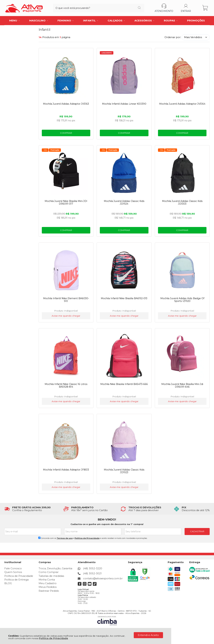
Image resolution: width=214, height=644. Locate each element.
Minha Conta (47, 580)
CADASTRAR (197, 531)
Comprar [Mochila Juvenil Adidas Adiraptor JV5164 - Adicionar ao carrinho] (182, 133)
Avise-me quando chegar (66, 316)
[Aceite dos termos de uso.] (39, 538)
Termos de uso (65, 538)
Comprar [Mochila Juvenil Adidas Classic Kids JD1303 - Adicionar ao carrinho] (182, 230)
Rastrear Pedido (49, 591)
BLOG (8, 583)
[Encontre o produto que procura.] (128, 8)
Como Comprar (49, 572)
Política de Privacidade (53, 638)
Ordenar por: (173, 37)
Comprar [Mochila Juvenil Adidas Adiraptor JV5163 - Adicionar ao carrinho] (66, 133)
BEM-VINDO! (107, 519)
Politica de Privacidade (87, 538)
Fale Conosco (13, 568)
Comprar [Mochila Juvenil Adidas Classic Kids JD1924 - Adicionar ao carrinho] (124, 230)
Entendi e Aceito (148, 635)
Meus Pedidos (48, 587)
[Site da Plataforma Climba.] (107, 621)
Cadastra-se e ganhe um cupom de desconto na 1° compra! (107, 524)
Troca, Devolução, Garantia (55, 568)
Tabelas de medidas (51, 576)
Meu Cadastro (48, 583)
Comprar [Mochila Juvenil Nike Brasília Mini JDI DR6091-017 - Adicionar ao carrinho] (66, 230)
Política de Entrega (16, 580)
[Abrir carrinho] (205, 8)
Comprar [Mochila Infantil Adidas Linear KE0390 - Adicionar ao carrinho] (124, 133)
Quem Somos (13, 572)
